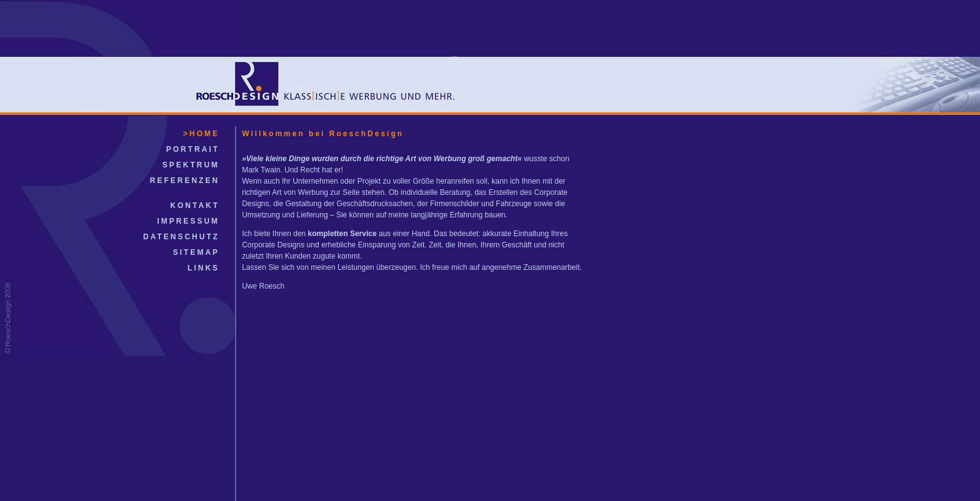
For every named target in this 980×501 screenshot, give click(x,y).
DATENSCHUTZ (181, 237)
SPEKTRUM (191, 165)
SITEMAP (196, 252)
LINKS (203, 268)
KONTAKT (195, 206)
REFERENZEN (185, 181)
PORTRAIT (193, 149)
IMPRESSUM (188, 221)
